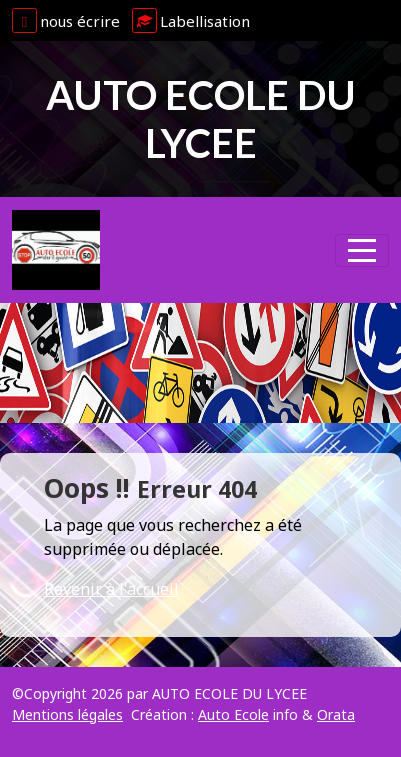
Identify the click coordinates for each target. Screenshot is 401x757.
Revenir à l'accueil (111, 589)
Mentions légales (67, 714)
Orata (336, 714)
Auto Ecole (233, 714)
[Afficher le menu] (362, 250)
